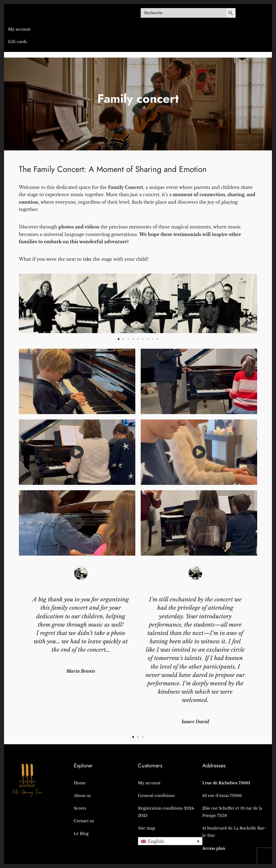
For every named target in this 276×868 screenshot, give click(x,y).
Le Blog (81, 834)
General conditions (156, 796)
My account (19, 29)
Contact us (84, 821)
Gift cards (18, 42)
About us (82, 796)
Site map (146, 828)
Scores (80, 808)
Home (80, 783)
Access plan (214, 848)
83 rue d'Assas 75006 (222, 796)
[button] (25, 304)
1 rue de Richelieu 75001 (226, 783)
